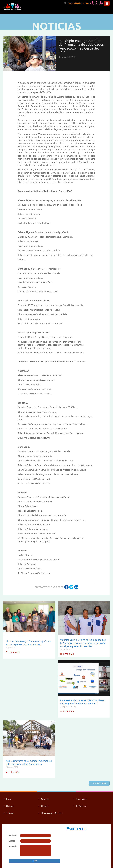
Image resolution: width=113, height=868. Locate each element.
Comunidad (81, 799)
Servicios (45, 799)
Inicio (8, 799)
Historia (45, 806)
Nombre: (13, 835)
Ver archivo (99, 783)
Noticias (10, 806)
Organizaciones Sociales (52, 813)
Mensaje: (13, 846)
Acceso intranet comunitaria (78, 3)
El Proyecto (81, 806)
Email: (12, 841)
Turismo (10, 813)
